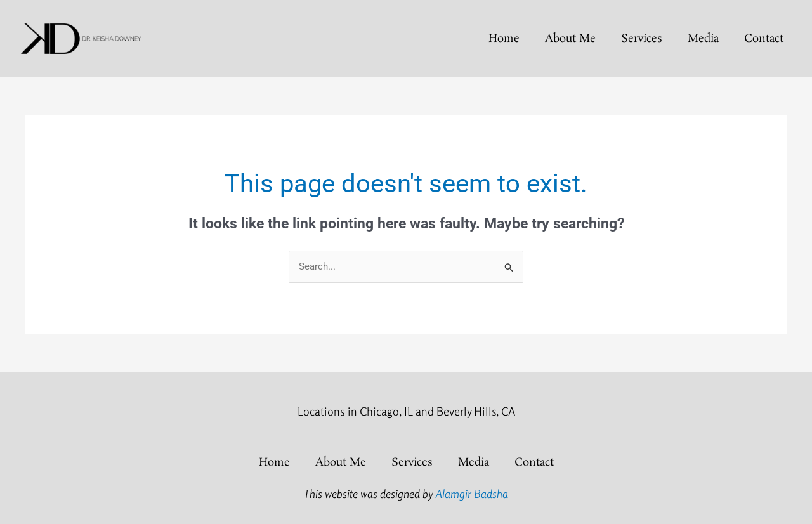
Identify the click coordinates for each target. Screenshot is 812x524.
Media (703, 39)
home (504, 39)
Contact (764, 39)
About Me (570, 39)
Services (642, 39)
